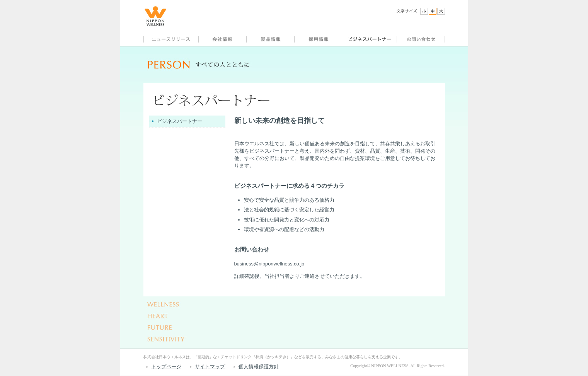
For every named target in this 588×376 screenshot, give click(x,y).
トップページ (166, 367)
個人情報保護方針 (259, 367)
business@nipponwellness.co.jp (269, 264)
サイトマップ (210, 367)
